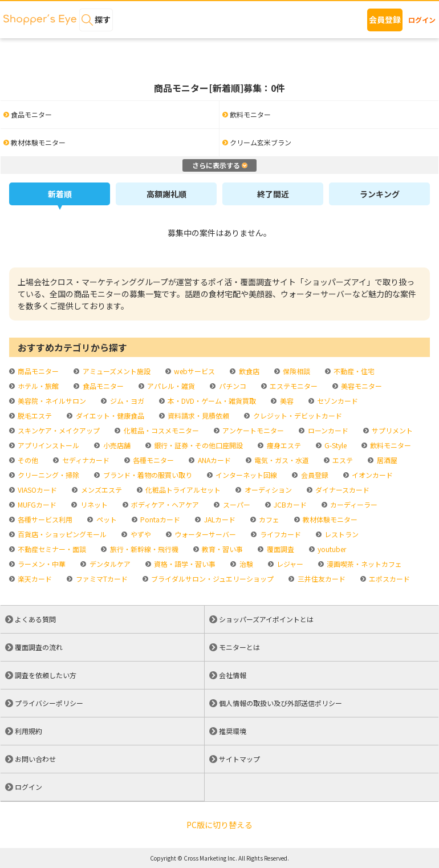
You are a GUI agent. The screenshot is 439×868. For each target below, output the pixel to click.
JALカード (219, 519)
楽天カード (34, 579)
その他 (27, 460)
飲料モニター (390, 445)
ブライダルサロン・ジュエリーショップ (212, 579)
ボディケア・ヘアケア (164, 504)
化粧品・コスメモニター (160, 430)
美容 (286, 401)
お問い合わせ (35, 759)
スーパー (236, 504)
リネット (93, 504)
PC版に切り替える (219, 825)
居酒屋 (386, 460)
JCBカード (289, 504)
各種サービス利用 (44, 519)
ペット (106, 519)
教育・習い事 (221, 549)
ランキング (380, 194)
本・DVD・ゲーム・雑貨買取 (211, 401)
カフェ (268, 519)
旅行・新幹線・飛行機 (143, 549)
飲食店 (248, 371)
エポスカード (389, 579)
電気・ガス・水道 (281, 460)
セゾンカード (337, 401)
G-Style (335, 445)
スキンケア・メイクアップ (58, 430)
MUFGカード (36, 504)
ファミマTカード (101, 579)
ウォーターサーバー (204, 534)
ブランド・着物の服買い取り (147, 475)
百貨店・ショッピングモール (61, 534)
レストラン (341, 534)
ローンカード (327, 430)
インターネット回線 (245, 475)
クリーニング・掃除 (48, 475)
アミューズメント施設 (116, 371)
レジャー (289, 564)
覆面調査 (280, 549)
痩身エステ (283, 445)
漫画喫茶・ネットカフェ (363, 564)
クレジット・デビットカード (297, 415)
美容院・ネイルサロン (51, 401)
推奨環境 (233, 731)
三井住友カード (321, 579)
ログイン (422, 20)
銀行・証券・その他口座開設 (198, 445)
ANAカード (214, 460)
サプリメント (391, 430)
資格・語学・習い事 (184, 564)
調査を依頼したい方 (46, 675)
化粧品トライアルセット (182, 490)
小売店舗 (116, 445)
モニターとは (239, 647)
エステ (342, 460)
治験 (245, 564)
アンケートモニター (252, 430)
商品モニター (37, 371)
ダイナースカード (342, 490)
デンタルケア (109, 564)
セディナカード (85, 460)
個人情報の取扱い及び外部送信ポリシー (281, 703)
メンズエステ (101, 490)
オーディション (267, 490)
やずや (140, 534)
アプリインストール (48, 445)
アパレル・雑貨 (170, 386)
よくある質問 (35, 619)
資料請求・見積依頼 (198, 415)
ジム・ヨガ (126, 401)
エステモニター (293, 386)
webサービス (194, 371)
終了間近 (273, 194)
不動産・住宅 (353, 371)
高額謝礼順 (166, 194)
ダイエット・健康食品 (109, 415)
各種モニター (153, 460)
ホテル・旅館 (37, 386)
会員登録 (385, 19)
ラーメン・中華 (41, 564)
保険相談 (296, 371)
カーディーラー (353, 504)
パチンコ (232, 386)
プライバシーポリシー (49, 703)
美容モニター (361, 386)
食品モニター (102, 386)
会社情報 (233, 675)
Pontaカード (159, 519)
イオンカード (371, 475)
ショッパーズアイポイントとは (266, 619)
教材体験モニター (329, 519)
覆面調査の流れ (39, 647)
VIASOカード (36, 490)
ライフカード (280, 534)
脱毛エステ (34, 415)
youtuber (331, 549)
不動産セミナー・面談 (51, 549)
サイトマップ (239, 759)
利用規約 (29, 731)
